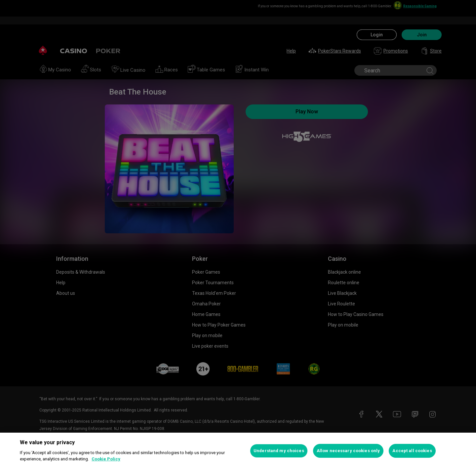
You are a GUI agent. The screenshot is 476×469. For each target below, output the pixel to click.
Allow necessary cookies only (348, 451)
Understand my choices (279, 451)
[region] (238, 451)
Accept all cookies (412, 451)
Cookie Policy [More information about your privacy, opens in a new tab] (106, 459)
